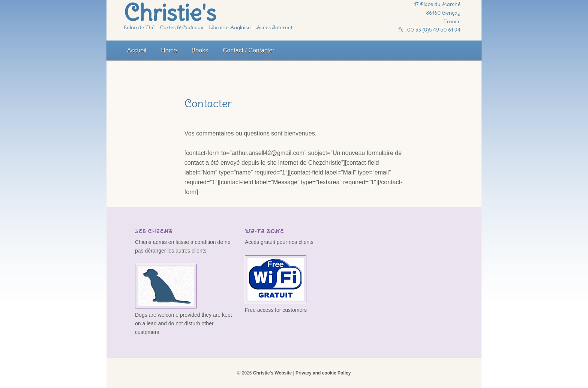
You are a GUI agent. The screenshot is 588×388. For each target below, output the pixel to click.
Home (169, 50)
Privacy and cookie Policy (323, 373)
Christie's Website (272, 373)
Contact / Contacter (249, 50)
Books (200, 50)
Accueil (137, 50)
